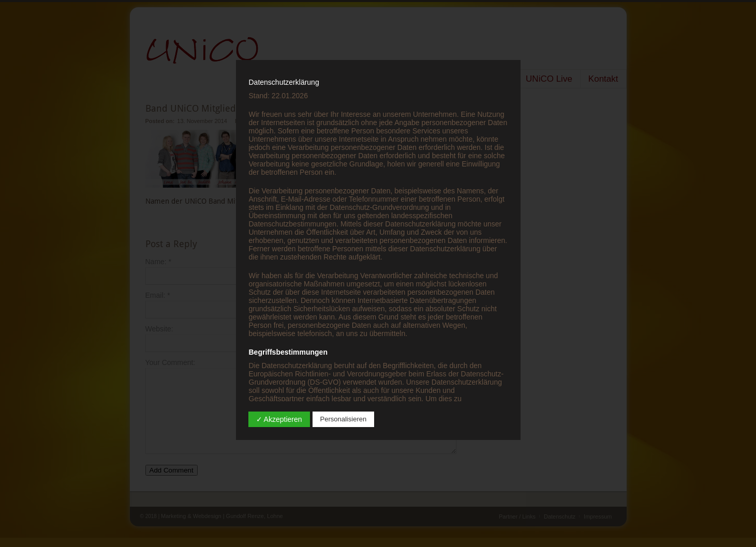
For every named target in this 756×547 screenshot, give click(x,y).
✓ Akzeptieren (279, 419)
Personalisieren (344, 419)
